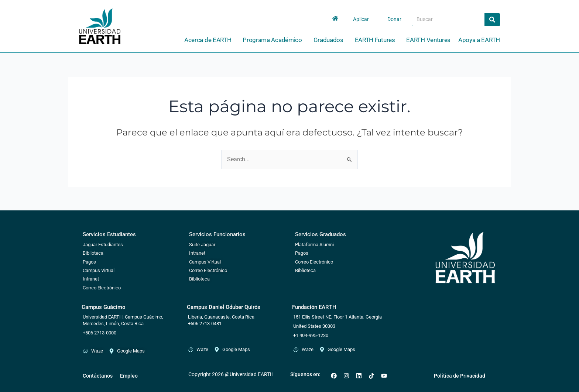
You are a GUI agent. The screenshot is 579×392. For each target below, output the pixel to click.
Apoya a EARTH (479, 40)
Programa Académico (274, 40)
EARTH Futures (377, 40)
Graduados (330, 40)
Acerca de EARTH (210, 40)
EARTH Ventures (428, 40)
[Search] (492, 20)
